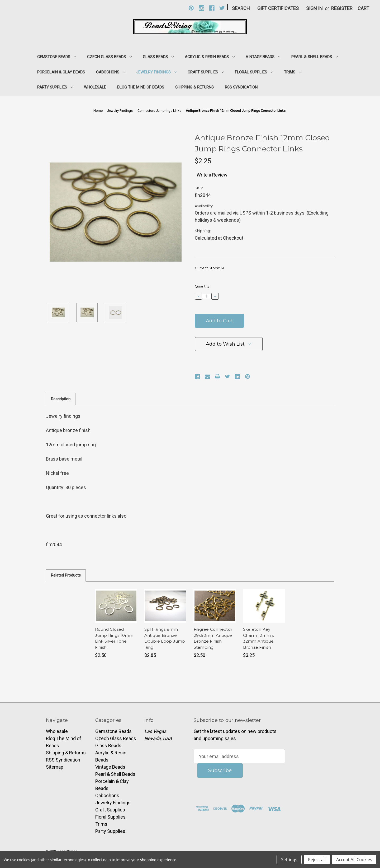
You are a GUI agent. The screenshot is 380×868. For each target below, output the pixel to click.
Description (61, 399)
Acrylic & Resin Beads (210, 57)
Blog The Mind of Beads (141, 87)
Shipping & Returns (194, 87)
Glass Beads (158, 57)
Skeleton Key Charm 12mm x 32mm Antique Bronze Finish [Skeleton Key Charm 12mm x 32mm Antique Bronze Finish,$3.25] (259, 638)
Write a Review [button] (212, 175)
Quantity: (203, 286)
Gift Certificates (278, 8)
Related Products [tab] (66, 575)
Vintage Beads (263, 57)
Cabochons (111, 72)
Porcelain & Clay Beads (61, 72)
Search (241, 8)
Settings (289, 860)
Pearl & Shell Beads (315, 57)
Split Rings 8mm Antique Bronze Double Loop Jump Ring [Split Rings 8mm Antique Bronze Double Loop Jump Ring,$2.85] (165, 638)
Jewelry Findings (156, 72)
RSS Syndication (241, 87)
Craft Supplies (206, 72)
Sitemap (55, 767)
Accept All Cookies (354, 860)
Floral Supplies (254, 72)
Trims (293, 72)
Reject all (317, 860)
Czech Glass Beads (109, 57)
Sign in (314, 8)
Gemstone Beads (57, 57)
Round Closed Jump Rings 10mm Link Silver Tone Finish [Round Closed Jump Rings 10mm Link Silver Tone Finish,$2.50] (114, 638)
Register (342, 8)
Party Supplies (55, 87)
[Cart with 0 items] (363, 8)
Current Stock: (209, 268)
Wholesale (95, 87)
